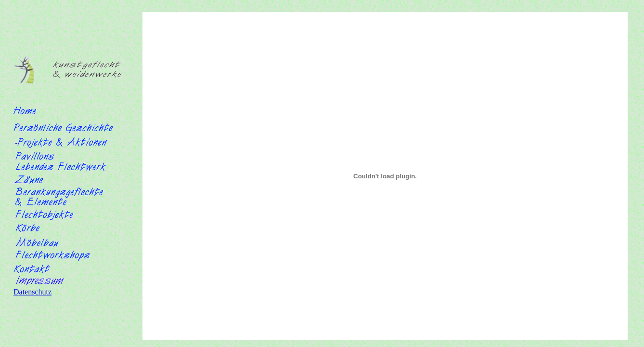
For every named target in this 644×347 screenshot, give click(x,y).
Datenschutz (32, 292)
